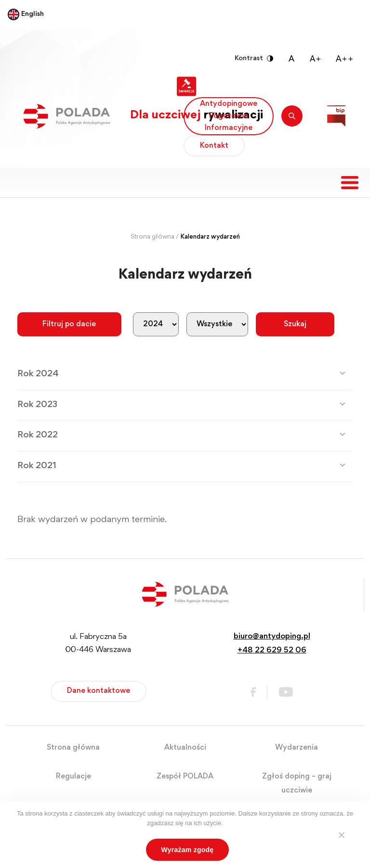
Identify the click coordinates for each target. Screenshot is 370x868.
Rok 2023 (37, 405)
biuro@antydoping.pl (272, 637)
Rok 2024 (38, 374)
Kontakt (214, 146)
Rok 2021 (37, 466)
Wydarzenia (297, 748)
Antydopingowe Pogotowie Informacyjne (229, 116)
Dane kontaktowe (99, 691)
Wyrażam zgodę (188, 850)
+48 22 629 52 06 (272, 651)
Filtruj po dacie (69, 324)
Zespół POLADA (185, 777)
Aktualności (185, 748)
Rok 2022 (38, 435)
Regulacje (73, 777)
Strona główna (152, 237)
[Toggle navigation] (350, 183)
